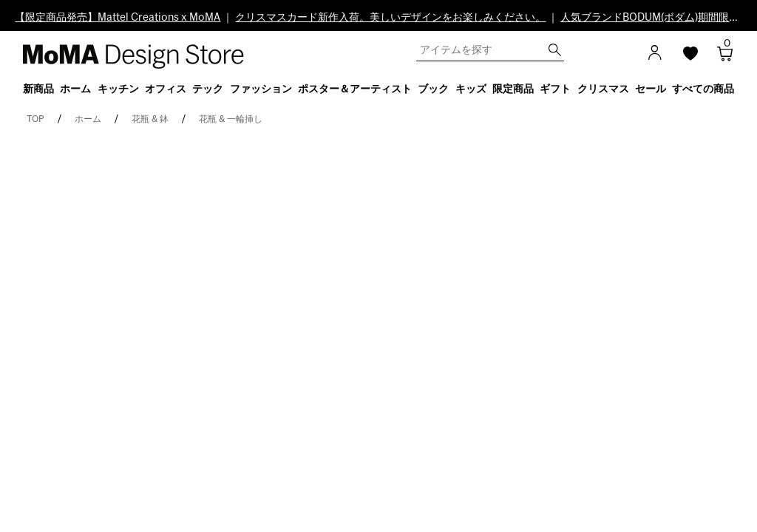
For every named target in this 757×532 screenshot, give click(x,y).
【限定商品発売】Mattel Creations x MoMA (118, 18)
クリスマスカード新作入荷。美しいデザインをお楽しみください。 (390, 18)
